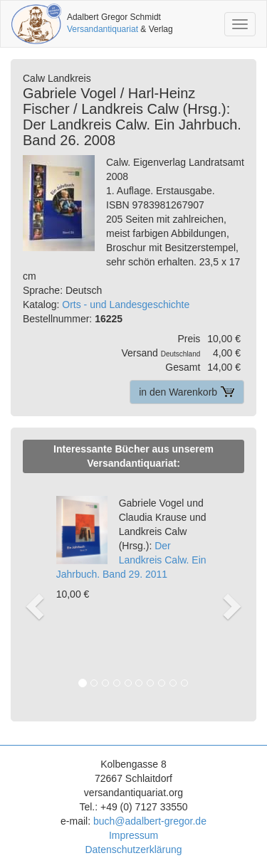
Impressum (133, 835)
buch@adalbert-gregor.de (150, 821)
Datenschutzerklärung (133, 850)
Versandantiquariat (103, 29)
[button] (33, 591)
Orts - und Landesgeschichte (126, 305)
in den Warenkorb (187, 392)
